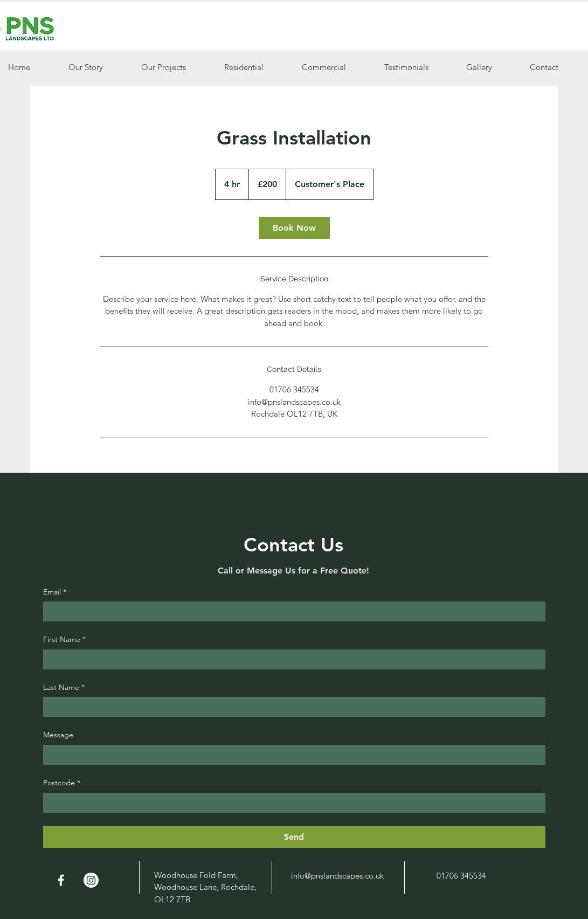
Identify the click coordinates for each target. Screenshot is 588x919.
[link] (294, 228)
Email (55, 592)
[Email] (291, 611)
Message (58, 735)
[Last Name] (291, 707)
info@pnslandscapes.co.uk (337, 876)
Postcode (62, 783)
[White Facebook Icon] (61, 880)
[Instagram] (91, 880)
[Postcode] (291, 803)
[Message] (291, 755)
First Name (64, 640)
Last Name (64, 688)
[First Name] (291, 659)
